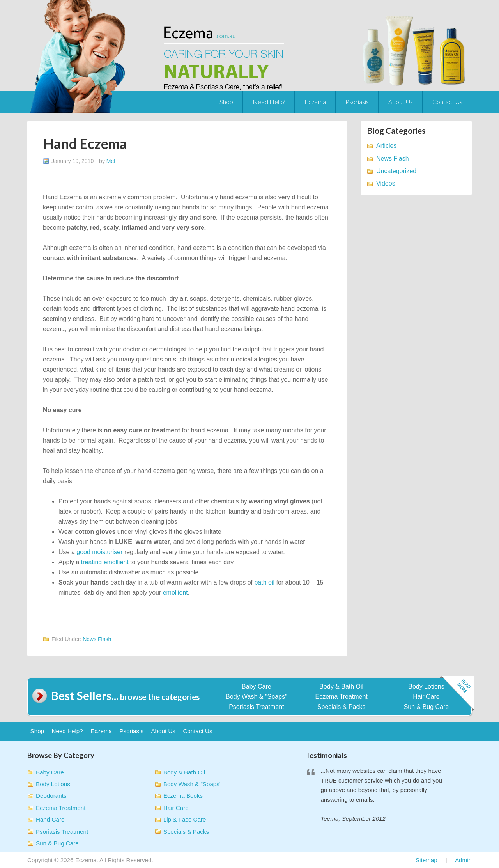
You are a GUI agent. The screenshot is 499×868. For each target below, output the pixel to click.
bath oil (264, 582)
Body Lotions (426, 686)
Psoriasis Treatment (256, 707)
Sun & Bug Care (426, 707)
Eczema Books (183, 796)
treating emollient (105, 562)
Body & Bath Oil (341, 686)
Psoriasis (357, 102)
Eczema (315, 102)
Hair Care (426, 697)
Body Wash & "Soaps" (257, 697)
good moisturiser (99, 552)
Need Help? (269, 102)
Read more (457, 694)
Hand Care (50, 819)
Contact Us (447, 102)
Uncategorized (396, 171)
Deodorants (51, 796)
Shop (226, 102)
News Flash (97, 639)
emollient (175, 593)
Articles (386, 146)
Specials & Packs (342, 707)
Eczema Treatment (342, 697)
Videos (386, 183)
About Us (401, 102)
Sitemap (426, 860)
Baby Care (257, 686)
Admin (463, 860)
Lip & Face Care (185, 819)
